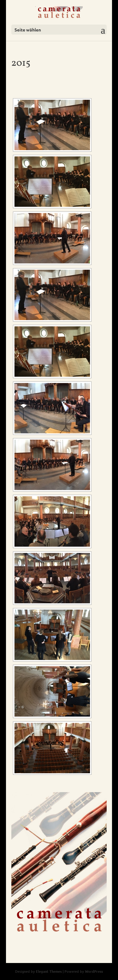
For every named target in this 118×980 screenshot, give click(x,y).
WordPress (94, 971)
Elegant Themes (49, 971)
